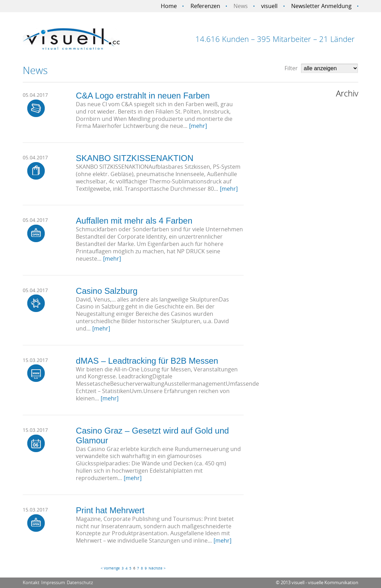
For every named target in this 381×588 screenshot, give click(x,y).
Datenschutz (80, 582)
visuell (269, 6)
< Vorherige (110, 568)
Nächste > (157, 568)
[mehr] (198, 126)
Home (169, 6)
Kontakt (31, 582)
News (241, 6)
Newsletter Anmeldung (321, 6)
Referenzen (205, 6)
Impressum (53, 582)
